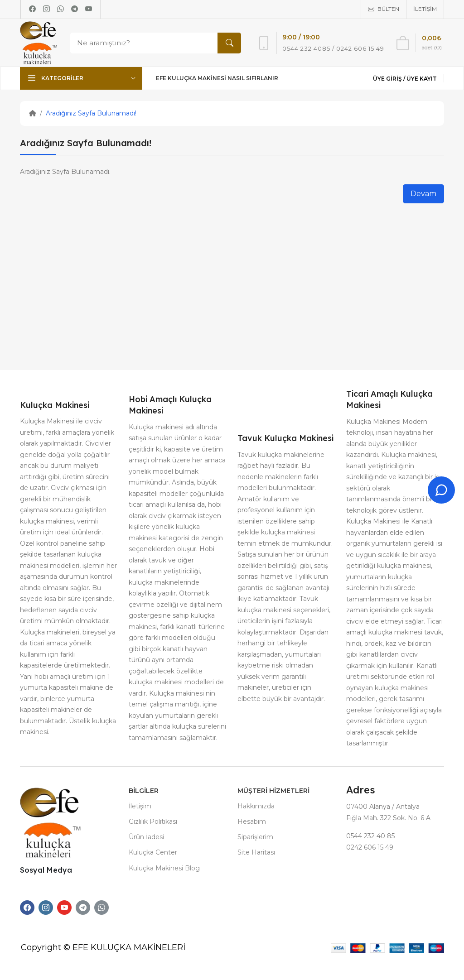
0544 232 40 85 (370, 836)
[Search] (154, 43)
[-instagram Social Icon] (46, 908)
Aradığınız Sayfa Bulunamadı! (91, 113)
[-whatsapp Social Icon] (101, 908)
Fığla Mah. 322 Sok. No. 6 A (388, 818)
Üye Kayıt (422, 79)
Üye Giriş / (390, 79)
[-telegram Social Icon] (83, 908)
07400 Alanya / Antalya (383, 807)
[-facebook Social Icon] (27, 908)
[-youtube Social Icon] (64, 908)
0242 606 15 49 (370, 847)
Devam (423, 194)
